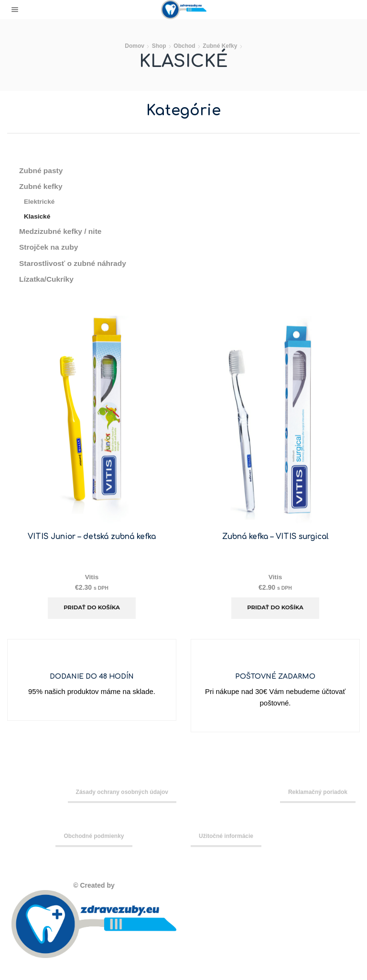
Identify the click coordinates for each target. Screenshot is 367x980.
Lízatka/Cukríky (47, 281)
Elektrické (40, 202)
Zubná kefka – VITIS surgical (275, 539)
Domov (135, 46)
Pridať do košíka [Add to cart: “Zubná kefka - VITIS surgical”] (275, 610)
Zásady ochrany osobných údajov (122, 794)
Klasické (38, 217)
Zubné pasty (42, 171)
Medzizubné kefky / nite (61, 232)
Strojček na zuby (49, 248)
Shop (159, 46)
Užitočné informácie (226, 838)
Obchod (184, 46)
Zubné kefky (220, 46)
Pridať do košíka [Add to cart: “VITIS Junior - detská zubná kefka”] (92, 610)
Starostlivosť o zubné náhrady (74, 265)
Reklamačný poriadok (318, 794)
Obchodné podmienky (94, 838)
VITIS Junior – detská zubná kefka (92, 539)
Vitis (92, 579)
